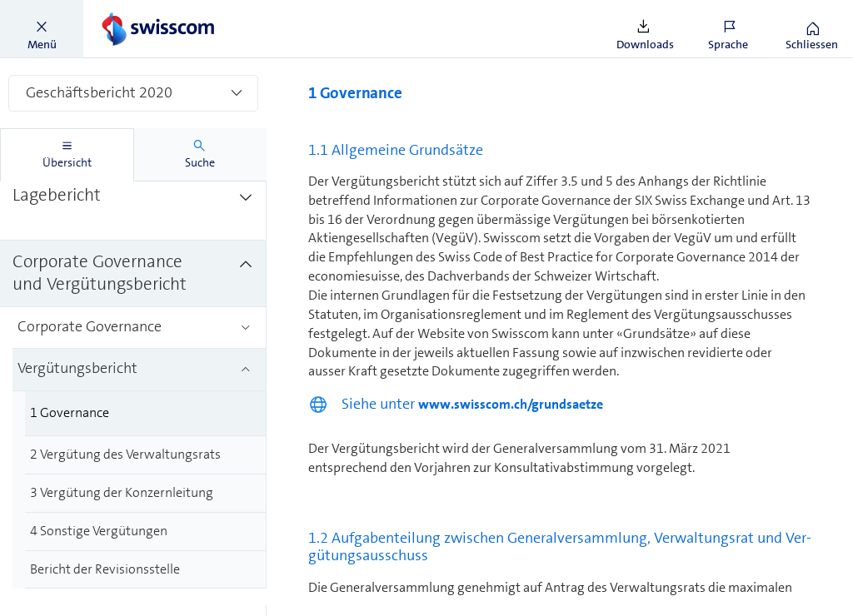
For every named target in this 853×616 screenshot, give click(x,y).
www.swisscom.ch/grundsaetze (511, 404)
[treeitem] (133, 207)
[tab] (67, 155)
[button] (42, 29)
